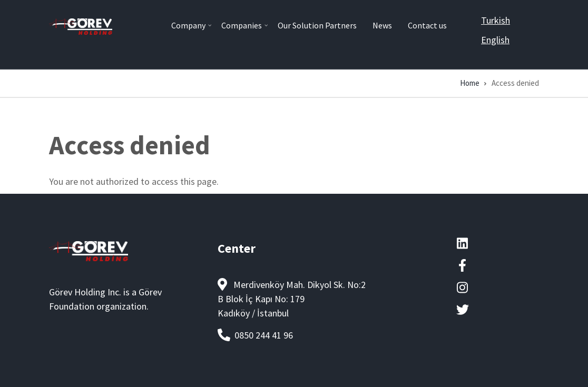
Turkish (496, 20)
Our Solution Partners (317, 25)
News (382, 25)
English (495, 40)
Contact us (427, 25)
